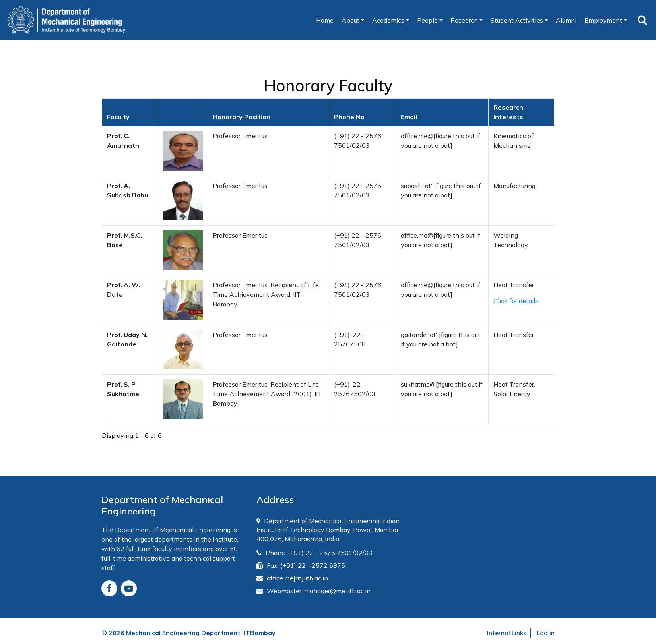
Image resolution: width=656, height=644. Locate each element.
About (350, 20)
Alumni (566, 20)
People (427, 20)
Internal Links (507, 633)
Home (327, 21)
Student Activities (517, 20)
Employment (603, 20)
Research (464, 20)
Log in (546, 633)
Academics (388, 20)
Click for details (516, 301)
